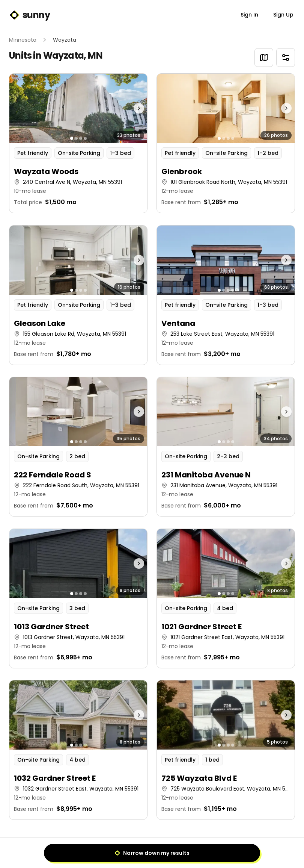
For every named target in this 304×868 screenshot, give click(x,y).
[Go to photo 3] (81, 138)
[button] (78, 143)
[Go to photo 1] (72, 138)
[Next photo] (130, 108)
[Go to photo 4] (85, 138)
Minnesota (23, 40)
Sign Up (283, 15)
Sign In (249, 15)
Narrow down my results (152, 853)
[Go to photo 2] (76, 138)
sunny (29, 15)
